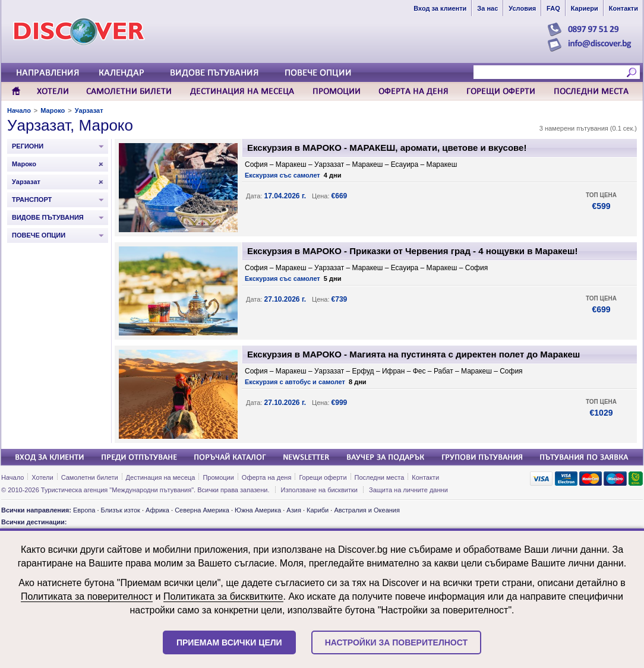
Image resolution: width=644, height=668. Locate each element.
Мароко (53, 110)
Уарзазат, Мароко (70, 125)
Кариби (318, 510)
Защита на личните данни (408, 490)
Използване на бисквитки (319, 490)
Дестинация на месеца (161, 477)
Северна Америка (202, 510)
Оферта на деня (267, 477)
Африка (157, 510)
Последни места (380, 477)
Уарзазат (89, 110)
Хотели (42, 477)
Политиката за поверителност (87, 596)
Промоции (218, 477)
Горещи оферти (323, 477)
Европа (84, 510)
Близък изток (121, 510)
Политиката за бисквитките (223, 596)
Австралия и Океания (367, 510)
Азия (293, 510)
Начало (19, 110)
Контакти (425, 477)
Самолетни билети (90, 477)
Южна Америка (258, 510)
